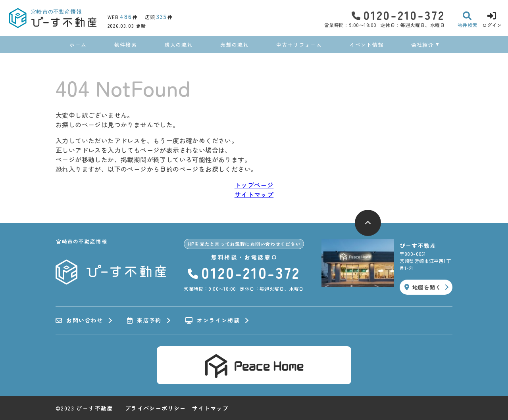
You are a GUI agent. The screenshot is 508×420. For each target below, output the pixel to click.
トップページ (254, 185)
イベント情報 (366, 45)
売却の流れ (235, 45)
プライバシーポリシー (156, 408)
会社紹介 (422, 45)
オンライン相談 (213, 320)
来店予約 (144, 320)
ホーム (78, 45)
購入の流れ (179, 45)
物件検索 (126, 45)
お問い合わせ (79, 320)
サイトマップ (254, 194)
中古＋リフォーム (299, 45)
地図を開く (423, 287)
